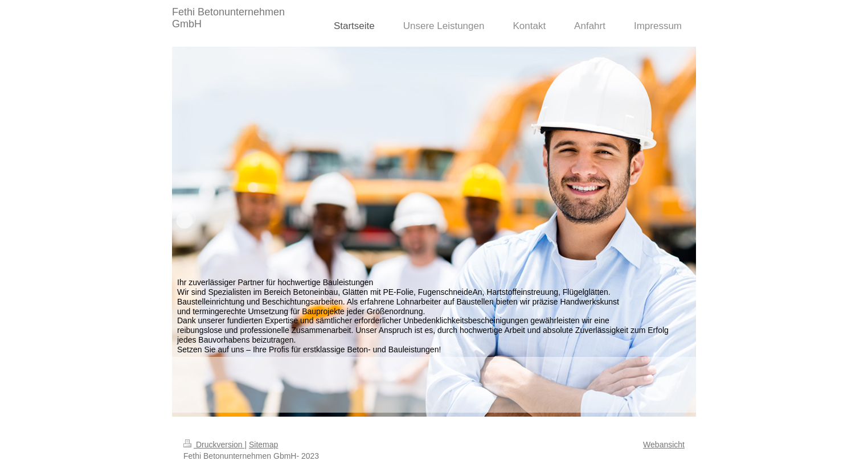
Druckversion (214, 445)
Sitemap (263, 445)
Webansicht (664, 445)
